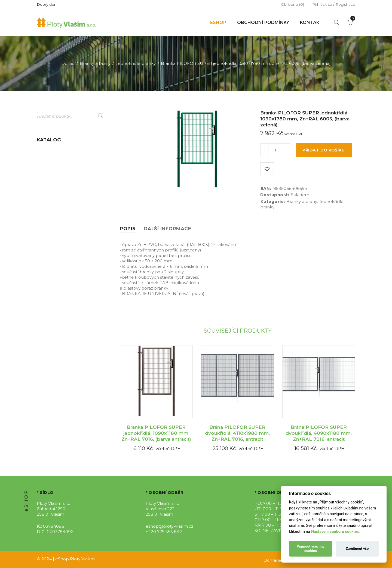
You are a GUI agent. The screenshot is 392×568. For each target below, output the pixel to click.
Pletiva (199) (49, 208)
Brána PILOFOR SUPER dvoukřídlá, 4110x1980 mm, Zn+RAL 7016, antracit (237, 433)
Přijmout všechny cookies (311, 549)
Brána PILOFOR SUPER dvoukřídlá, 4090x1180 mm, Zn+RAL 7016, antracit (319, 433)
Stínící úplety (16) (54, 256)
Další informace (168, 229)
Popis (128, 229)
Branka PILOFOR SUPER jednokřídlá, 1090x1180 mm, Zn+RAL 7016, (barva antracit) (156, 433)
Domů (68, 63)
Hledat (101, 116)
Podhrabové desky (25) (60, 219)
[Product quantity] (275, 150)
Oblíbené (293, 4)
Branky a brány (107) (57, 151)
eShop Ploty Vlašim (75, 559)
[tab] (128, 229)
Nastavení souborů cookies (335, 532)
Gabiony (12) (49, 188)
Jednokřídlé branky (136, 63)
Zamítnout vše (357, 549)
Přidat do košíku (324, 150)
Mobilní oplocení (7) (57, 198)
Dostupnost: (275, 195)
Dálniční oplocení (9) (58, 161)
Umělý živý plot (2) (56, 266)
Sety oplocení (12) (55, 245)
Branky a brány (95, 63)
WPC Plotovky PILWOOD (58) (68, 276)
